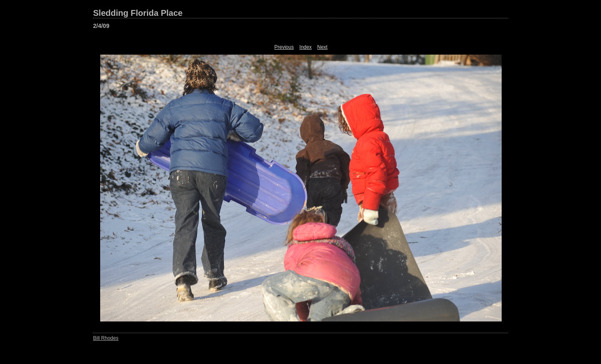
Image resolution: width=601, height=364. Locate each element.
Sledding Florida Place (138, 13)
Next (322, 47)
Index (305, 47)
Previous (284, 47)
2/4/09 (101, 26)
